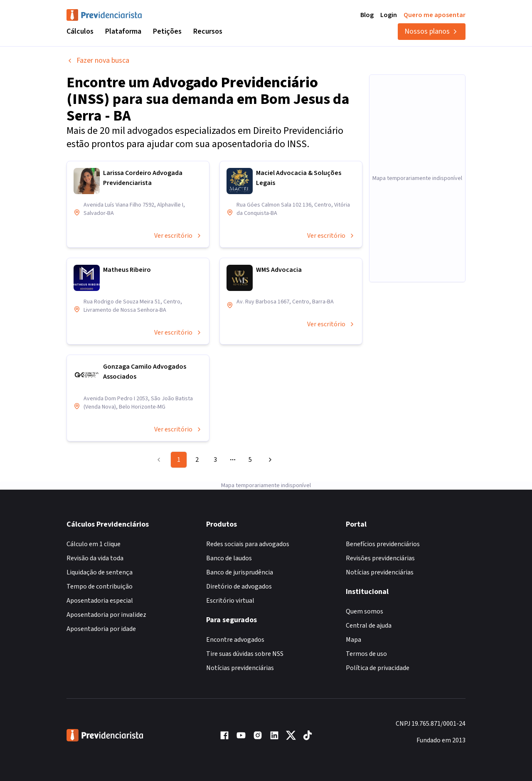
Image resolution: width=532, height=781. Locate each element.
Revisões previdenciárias (380, 558)
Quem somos (365, 611)
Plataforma (123, 31)
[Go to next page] (269, 460)
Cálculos (80, 31)
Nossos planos (432, 31)
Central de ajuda (369, 626)
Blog (367, 15)
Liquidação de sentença (100, 572)
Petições (167, 31)
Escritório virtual (230, 601)
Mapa (353, 640)
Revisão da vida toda (95, 558)
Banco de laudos (229, 558)
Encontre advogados (235, 640)
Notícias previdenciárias (240, 668)
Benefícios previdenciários (383, 544)
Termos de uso (366, 654)
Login (389, 15)
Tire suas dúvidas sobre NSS (245, 654)
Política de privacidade (378, 668)
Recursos (208, 31)
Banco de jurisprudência (240, 572)
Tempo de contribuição (100, 586)
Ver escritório (178, 236)
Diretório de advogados (239, 586)
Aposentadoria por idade (101, 629)
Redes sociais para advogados (248, 544)
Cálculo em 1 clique (94, 544)
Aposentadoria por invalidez (106, 615)
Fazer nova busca (98, 60)
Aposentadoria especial (100, 601)
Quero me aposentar (435, 15)
